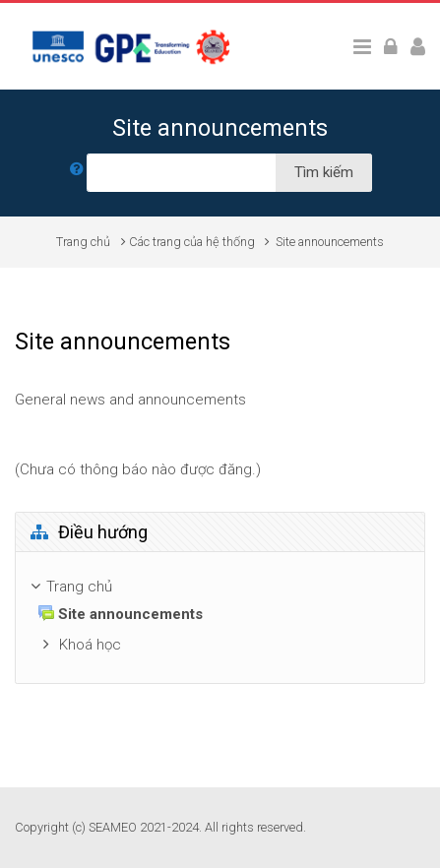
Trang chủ (83, 242)
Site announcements (330, 242)
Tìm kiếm (324, 172)
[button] (77, 173)
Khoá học (90, 645)
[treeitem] (220, 587)
